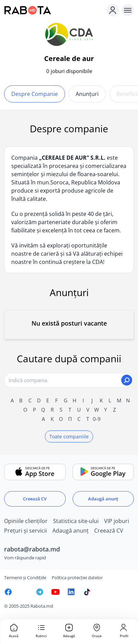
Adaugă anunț (103, 499)
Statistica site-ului (76, 521)
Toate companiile (69, 436)
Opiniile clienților (26, 521)
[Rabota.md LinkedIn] (71, 592)
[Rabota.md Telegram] (40, 592)
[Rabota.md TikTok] (87, 592)
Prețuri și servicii (26, 531)
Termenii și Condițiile (25, 578)
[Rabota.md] (54, 10)
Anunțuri (87, 94)
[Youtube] (55, 592)
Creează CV (35, 499)
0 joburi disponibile (69, 71)
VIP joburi (117, 521)
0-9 (97, 419)
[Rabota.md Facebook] (8, 592)
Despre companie (35, 94)
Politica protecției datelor (77, 578)
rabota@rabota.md (32, 549)
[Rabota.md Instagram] (24, 592)
